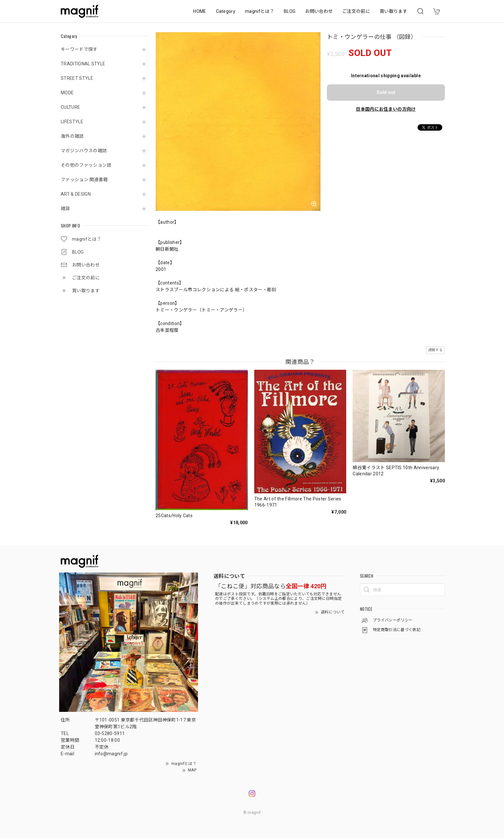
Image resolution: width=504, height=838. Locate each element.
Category (226, 11)
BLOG (290, 11)
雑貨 (65, 209)
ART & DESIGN (76, 194)
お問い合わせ (319, 11)
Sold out (386, 92)
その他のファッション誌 (86, 165)
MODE (67, 93)
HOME (200, 11)
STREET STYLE (77, 78)
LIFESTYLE (72, 122)
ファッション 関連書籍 (84, 180)
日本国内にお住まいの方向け (386, 109)
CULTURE (70, 107)
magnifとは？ (260, 11)
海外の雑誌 (72, 136)
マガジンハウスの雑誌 (84, 151)
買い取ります (393, 11)
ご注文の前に (356, 11)
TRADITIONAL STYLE (83, 64)
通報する (435, 350)
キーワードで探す (79, 49)
